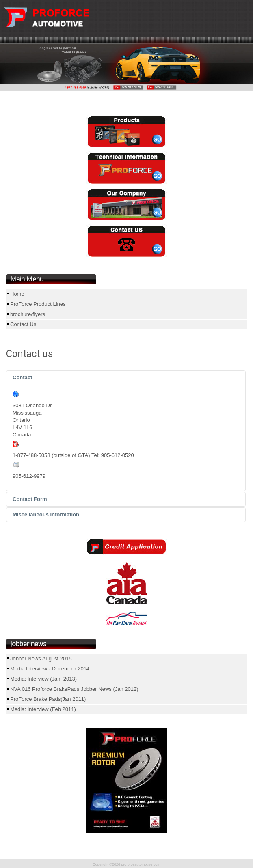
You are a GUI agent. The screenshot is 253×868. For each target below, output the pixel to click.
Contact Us (23, 324)
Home (17, 294)
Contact (22, 377)
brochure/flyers (28, 314)
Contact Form (30, 499)
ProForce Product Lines (38, 304)
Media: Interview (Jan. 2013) (43, 679)
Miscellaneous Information (46, 515)
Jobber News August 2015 (41, 659)
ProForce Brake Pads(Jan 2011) (48, 699)
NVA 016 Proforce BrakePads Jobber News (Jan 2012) (74, 689)
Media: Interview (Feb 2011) (43, 709)
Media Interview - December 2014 (50, 669)
